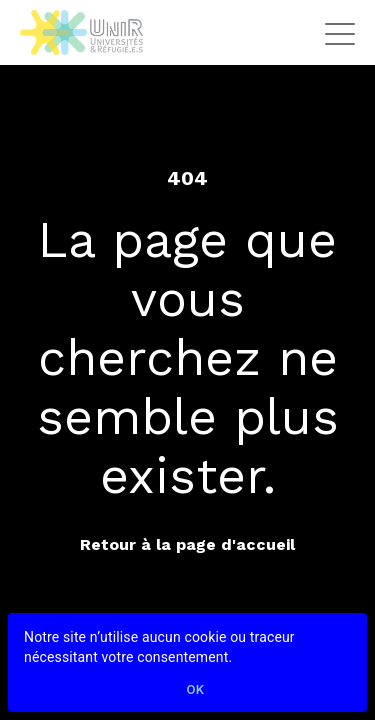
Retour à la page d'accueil (187, 544)
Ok (196, 690)
